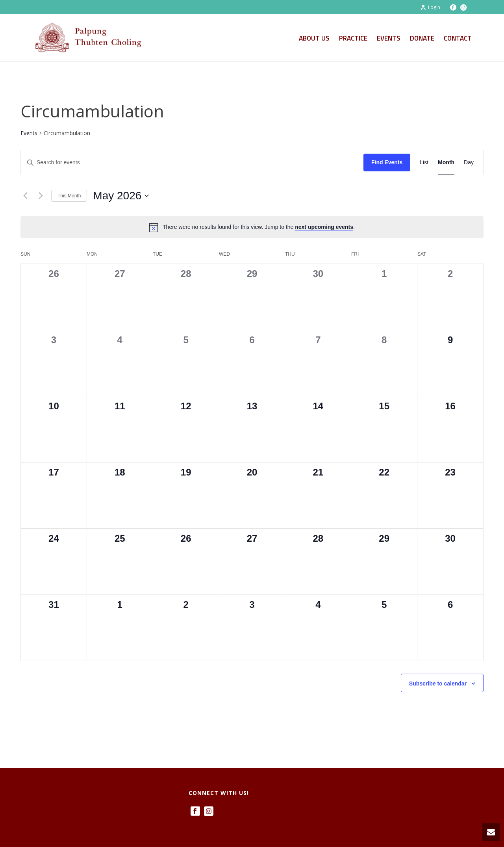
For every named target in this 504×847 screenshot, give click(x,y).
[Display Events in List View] (424, 163)
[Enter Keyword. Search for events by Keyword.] (192, 163)
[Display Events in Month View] (446, 163)
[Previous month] (25, 196)
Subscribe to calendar (438, 684)
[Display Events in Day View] (469, 163)
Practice (353, 38)
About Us (314, 38)
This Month (69, 196)
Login (430, 7)
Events (389, 38)
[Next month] (41, 196)
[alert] (252, 227)
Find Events (387, 162)
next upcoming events (324, 227)
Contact (458, 38)
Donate (422, 38)
